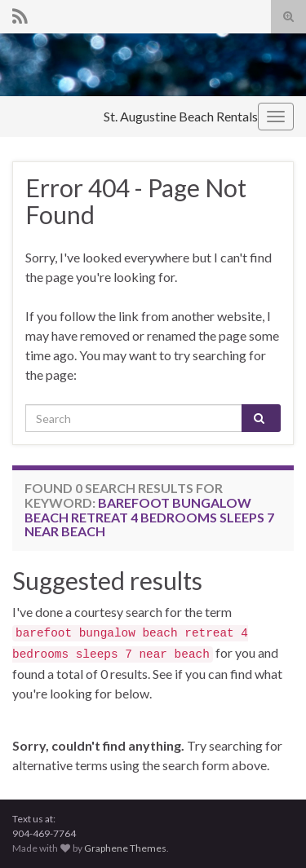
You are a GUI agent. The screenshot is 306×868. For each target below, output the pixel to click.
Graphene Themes (125, 848)
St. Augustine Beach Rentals (181, 116)
